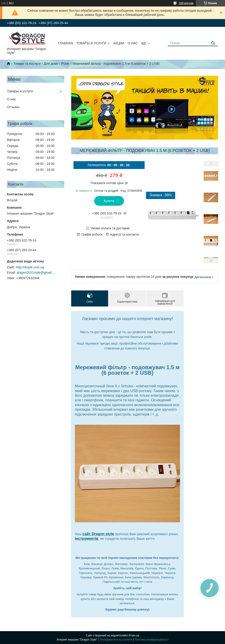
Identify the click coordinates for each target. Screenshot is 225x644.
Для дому (51, 64)
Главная (65, 43)
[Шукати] (213, 43)
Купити (109, 201)
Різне (65, 64)
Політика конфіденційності (152, 640)
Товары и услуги (91, 43)
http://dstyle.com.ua (30, 267)
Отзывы (13, 107)
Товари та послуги (27, 64)
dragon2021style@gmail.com (36, 273)
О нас (133, 43)
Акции (119, 43)
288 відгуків (186, 3)
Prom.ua (134, 636)
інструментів (87, 539)
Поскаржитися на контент (116, 640)
